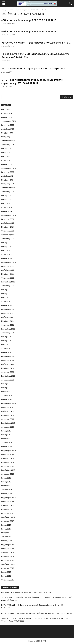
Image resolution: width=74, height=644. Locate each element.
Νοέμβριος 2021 (7, 321)
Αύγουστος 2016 (8, 568)
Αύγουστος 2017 (8, 521)
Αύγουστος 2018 (8, 474)
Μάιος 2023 (6, 251)
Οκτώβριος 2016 (8, 560)
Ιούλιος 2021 (6, 337)
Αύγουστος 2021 (8, 333)
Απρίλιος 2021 (7, 349)
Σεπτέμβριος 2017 (8, 517)
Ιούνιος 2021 (6, 341)
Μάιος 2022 (6, 298)
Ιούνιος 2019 (6, 435)
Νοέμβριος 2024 (7, 180)
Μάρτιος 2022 (7, 305)
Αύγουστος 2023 (8, 239)
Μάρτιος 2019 (7, 447)
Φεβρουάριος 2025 (8, 168)
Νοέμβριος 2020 (7, 368)
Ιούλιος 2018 (6, 478)
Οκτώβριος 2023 (8, 231)
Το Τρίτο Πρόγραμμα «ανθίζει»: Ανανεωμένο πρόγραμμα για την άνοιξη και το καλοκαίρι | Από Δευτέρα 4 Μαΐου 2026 (37, 599)
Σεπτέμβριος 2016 (8, 564)
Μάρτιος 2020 (7, 400)
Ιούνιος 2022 (6, 294)
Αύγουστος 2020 (8, 380)
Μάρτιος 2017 (7, 541)
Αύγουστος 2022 (8, 286)
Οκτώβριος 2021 (8, 325)
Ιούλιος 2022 (6, 290)
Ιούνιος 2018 (6, 482)
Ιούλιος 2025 (6, 149)
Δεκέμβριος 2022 (8, 270)
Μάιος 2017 (6, 533)
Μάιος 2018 (6, 486)
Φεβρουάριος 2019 (8, 450)
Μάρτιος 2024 (7, 211)
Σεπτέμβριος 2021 (8, 329)
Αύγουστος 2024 (8, 192)
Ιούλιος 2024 (6, 196)
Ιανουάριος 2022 (8, 313)
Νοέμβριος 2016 (7, 556)
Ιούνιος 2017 (6, 529)
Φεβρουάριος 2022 (8, 309)
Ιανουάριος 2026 (8, 125)
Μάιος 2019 (6, 439)
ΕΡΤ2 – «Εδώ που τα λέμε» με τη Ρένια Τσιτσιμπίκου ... (35, 68)
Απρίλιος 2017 (7, 537)
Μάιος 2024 (6, 203)
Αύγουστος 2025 (8, 145)
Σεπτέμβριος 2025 (8, 141)
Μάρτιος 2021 (7, 352)
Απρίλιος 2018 (7, 490)
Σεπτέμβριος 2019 (8, 423)
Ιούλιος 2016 (6, 572)
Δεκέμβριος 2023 (8, 223)
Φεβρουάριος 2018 (8, 498)
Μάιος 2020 (6, 392)
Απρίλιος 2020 (7, 396)
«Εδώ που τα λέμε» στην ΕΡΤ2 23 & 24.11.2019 (29, 20)
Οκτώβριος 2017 (8, 513)
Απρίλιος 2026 (7, 113)
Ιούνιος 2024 (6, 200)
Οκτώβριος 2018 (8, 466)
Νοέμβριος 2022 (7, 274)
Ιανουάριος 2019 (8, 454)
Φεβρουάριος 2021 (8, 356)
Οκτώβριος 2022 (8, 278)
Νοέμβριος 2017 (7, 509)
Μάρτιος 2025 (7, 164)
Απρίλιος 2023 (7, 254)
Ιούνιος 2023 (6, 247)
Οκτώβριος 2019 (8, 419)
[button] (70, 4)
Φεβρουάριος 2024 (8, 215)
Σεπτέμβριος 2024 (8, 188)
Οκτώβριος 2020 (8, 372)
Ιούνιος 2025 (6, 152)
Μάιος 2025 (6, 156)
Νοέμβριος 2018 (7, 462)
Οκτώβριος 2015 (8, 580)
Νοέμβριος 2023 (7, 227)
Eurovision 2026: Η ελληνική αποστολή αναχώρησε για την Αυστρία (27, 592)
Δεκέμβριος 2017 (8, 505)
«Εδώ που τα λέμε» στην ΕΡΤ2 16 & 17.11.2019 (29, 31)
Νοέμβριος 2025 (7, 133)
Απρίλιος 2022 (7, 301)
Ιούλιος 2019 (6, 431)
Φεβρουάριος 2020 (8, 403)
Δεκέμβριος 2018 (8, 458)
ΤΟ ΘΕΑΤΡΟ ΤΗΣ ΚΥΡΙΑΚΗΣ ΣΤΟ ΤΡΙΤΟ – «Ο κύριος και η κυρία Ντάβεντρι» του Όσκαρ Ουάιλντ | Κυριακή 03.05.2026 (35, 620)
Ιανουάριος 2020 (8, 407)
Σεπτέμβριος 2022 (8, 282)
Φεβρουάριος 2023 (8, 262)
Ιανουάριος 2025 (8, 172)
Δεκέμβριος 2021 (8, 317)
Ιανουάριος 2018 (8, 501)
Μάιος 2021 (6, 345)
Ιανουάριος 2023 (8, 266)
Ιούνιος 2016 (6, 576)
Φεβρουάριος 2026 (8, 121)
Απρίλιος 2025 (7, 160)
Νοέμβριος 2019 (7, 415)
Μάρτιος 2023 (7, 258)
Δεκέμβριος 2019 (8, 411)
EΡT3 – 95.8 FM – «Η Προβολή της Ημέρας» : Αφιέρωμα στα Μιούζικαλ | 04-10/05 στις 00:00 (36, 613)
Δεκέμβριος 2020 (8, 364)
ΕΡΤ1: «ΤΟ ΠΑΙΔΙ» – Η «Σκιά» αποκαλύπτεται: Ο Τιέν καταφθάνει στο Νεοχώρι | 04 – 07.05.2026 (33, 606)
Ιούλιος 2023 (6, 243)
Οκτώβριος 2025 (8, 137)
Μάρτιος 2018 (7, 494)
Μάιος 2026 (6, 109)
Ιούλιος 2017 (6, 525)
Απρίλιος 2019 (7, 443)
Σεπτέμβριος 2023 (8, 235)
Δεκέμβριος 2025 (8, 129)
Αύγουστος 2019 (8, 427)
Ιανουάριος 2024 (8, 219)
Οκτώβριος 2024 (8, 184)
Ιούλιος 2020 (6, 384)
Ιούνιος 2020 (6, 388)
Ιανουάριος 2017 (8, 549)
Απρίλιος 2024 (7, 207)
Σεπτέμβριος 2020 (8, 376)
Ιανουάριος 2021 (8, 360)
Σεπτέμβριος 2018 (8, 470)
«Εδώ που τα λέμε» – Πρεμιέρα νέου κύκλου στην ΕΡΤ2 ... (36, 43)
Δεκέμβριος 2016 (8, 552)
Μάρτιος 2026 (7, 117)
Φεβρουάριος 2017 (8, 545)
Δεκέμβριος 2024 (8, 176)
